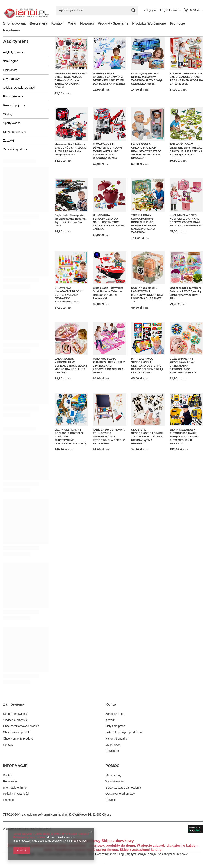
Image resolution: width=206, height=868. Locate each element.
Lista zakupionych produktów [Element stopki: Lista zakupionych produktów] (124, 732)
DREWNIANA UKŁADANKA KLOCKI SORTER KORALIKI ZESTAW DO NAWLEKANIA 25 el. (69, 295)
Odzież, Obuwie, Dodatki (19, 88)
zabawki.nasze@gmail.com (39, 814)
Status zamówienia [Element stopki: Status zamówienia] (15, 714)
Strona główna (14, 23)
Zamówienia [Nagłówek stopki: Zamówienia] (14, 704)
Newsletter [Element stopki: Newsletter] (112, 751)
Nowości (87, 23)
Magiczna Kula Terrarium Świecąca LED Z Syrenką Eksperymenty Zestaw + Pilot (185, 293)
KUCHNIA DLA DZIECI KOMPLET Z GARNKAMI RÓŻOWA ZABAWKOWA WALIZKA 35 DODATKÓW (186, 220)
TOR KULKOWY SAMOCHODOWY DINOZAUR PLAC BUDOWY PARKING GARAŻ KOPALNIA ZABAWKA (144, 224)
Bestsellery (38, 23)
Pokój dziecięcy (13, 96)
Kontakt (58, 23)
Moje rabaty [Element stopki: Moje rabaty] (113, 745)
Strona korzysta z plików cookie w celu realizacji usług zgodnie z (51, 834)
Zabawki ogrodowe (15, 149)
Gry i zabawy (11, 79)
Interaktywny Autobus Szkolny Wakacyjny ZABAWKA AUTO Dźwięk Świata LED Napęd (147, 79)
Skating (8, 114)
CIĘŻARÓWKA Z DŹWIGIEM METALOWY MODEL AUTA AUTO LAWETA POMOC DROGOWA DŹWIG (108, 151)
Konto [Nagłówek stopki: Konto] (111, 704)
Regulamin (11, 30)
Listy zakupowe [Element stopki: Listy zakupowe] (115, 726)
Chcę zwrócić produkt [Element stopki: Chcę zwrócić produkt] (17, 732)
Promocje (177, 23)
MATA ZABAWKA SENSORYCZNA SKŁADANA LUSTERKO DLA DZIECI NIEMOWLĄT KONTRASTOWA (147, 366)
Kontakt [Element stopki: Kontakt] (8, 745)
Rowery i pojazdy (14, 105)
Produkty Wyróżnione (149, 23)
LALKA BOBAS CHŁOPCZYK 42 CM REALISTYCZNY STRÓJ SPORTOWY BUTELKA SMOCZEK (146, 151)
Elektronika (10, 70)
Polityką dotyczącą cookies (29, 837)
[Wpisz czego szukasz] (97, 10)
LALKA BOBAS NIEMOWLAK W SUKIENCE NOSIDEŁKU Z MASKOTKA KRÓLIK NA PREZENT (71, 366)
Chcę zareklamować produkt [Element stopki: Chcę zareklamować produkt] (21, 726)
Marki (72, 23)
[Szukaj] (133, 10)
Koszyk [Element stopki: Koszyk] (110, 720)
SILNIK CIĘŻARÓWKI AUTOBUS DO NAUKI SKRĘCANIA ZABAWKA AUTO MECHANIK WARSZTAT (184, 437)
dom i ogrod (11, 61)
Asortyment (16, 41)
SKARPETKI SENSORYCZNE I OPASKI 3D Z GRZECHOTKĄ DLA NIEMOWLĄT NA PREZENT (147, 437)
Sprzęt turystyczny (15, 132)
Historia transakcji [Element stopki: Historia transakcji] (117, 739)
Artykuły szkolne (13, 52)
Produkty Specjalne (113, 23)
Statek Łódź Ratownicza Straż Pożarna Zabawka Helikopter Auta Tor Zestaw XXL (108, 293)
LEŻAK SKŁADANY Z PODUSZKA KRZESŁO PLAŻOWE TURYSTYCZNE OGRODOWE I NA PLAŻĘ (71, 437)
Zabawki (8, 141)
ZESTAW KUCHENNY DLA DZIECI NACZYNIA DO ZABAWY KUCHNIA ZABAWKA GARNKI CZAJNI (71, 80)
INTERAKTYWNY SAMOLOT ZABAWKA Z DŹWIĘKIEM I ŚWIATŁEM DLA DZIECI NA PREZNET (109, 79)
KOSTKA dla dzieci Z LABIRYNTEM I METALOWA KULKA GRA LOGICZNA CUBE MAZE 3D (147, 295)
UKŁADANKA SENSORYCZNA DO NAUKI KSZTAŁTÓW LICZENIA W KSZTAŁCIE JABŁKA (108, 222)
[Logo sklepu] (26, 10)
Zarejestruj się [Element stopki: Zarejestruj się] (114, 714)
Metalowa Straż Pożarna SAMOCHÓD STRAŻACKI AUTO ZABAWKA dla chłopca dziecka (71, 150)
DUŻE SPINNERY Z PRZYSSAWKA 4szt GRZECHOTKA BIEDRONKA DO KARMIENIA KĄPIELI (183, 366)
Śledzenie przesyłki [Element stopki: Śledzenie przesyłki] (15, 720)
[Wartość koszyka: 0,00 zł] (193, 10)
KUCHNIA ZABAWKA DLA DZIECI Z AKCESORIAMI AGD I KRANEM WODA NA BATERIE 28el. (186, 79)
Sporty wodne (12, 123)
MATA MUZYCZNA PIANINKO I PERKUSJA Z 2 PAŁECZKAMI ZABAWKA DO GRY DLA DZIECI (109, 366)
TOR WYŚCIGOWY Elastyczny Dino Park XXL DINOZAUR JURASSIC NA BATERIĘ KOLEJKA (186, 150)
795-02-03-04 (12, 814)
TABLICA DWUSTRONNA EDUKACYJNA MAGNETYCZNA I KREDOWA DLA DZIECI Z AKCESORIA (109, 437)
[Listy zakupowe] (170, 10)
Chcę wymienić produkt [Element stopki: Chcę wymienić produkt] (18, 739)
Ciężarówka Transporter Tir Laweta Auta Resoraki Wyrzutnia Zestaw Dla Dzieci (71, 220)
